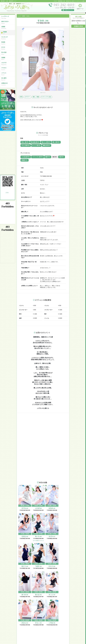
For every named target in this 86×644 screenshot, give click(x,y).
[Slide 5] (45, 93)
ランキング (8, 38)
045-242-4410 (10, 628)
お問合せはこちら (69, 10)
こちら (7, 192)
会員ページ (80, 6)
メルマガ (8, 64)
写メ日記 (8, 53)
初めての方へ (8, 22)
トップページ (8, 17)
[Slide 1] (41, 93)
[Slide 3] (43, 93)
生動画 (8, 58)
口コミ (8, 48)
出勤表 (8, 27)
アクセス (8, 69)
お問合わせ (8, 84)
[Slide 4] (44, 93)
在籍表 (9, 33)
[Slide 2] (42, 93)
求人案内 (8, 79)
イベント (8, 74)
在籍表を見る (78, 26)
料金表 (8, 43)
